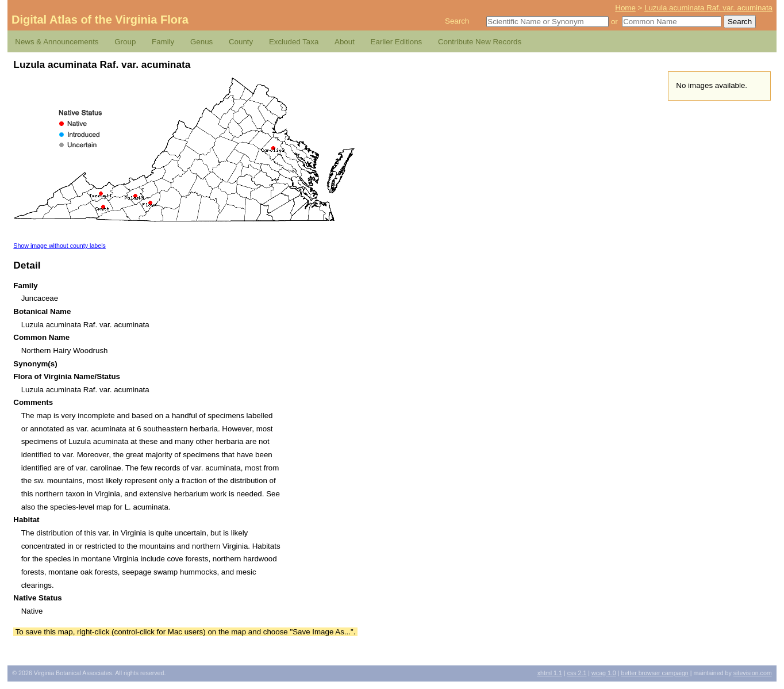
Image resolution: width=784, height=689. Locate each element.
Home (625, 8)
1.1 (550, 673)
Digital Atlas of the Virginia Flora (100, 20)
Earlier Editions (397, 42)
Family (163, 42)
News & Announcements (57, 42)
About (345, 42)
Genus (201, 42)
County (241, 42)
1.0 (604, 673)
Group (125, 42)
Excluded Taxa (294, 42)
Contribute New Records (480, 42)
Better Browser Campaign (654, 673)
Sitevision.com (753, 673)
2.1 (577, 673)
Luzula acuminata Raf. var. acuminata (708, 8)
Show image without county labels (59, 246)
